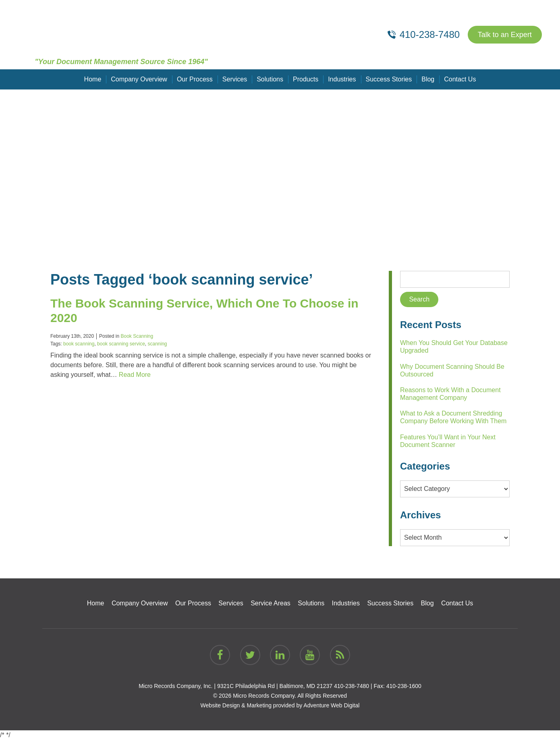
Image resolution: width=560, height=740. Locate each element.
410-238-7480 (352, 686)
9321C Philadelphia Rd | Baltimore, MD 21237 (275, 686)
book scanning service (121, 344)
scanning (157, 344)
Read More (135, 375)
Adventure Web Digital (331, 705)
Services (235, 79)
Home (93, 79)
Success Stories (389, 79)
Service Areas (271, 603)
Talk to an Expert (505, 35)
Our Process (195, 79)
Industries (342, 79)
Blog (428, 79)
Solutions (270, 79)
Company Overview (139, 79)
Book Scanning (137, 336)
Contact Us (460, 79)
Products (306, 79)
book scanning (79, 344)
